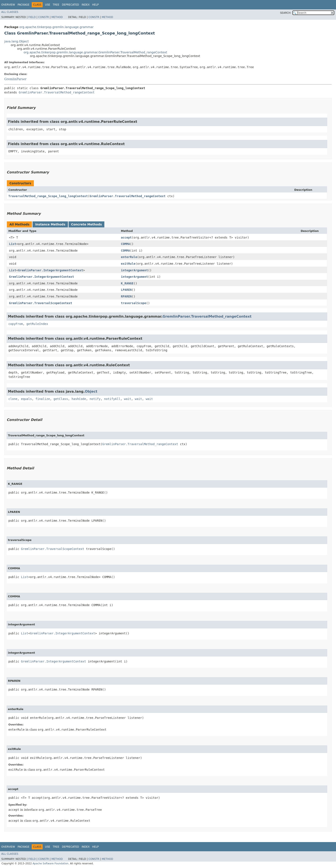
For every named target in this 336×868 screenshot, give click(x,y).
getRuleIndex (37, 324)
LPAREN (126, 290)
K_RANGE (127, 283)
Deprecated (70, 5)
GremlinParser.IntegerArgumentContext (50, 270)
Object (91, 391)
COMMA (125, 244)
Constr (43, 17)
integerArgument (134, 270)
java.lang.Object (16, 41)
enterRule (129, 257)
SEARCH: (286, 13)
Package (23, 5)
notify (95, 399)
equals (26, 399)
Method (57, 17)
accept (126, 237)
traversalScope (133, 303)
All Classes (10, 12)
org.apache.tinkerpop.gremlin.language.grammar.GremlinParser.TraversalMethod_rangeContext (95, 52)
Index (86, 5)
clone (13, 399)
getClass (61, 399)
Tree (56, 5)
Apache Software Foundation (50, 863)
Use (48, 5)
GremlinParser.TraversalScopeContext (41, 303)
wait (128, 399)
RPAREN (126, 296)
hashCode (79, 399)
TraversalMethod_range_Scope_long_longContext (48, 196)
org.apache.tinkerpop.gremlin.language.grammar (56, 27)
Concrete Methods (87, 224)
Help (95, 5)
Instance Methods (50, 224)
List (13, 244)
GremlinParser (15, 79)
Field (32, 17)
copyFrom (16, 324)
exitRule (128, 264)
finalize (43, 399)
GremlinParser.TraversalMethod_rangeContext (57, 92)
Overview (8, 5)
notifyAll (112, 399)
